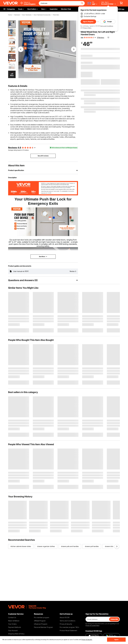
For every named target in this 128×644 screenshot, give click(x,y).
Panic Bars (56, 15)
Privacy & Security (66, 624)
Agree (116, 640)
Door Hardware (27, 15)
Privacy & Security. (87, 640)
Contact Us (12, 617)
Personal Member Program (43, 627)
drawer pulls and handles (70, 546)
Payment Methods (15, 627)
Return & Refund (14, 621)
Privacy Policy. (87, 28)
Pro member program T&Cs (69, 627)
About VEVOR (65, 617)
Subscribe (114, 619)
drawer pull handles (92, 546)
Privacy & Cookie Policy (92, 625)
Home (10, 15)
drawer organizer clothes (46, 546)
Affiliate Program (40, 621)
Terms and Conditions (107, 26)
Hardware (17, 15)
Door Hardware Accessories (42, 15)
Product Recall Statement (68, 630)
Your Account (13, 630)
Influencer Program (41, 624)
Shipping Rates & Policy (16, 634)
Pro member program (42, 617)
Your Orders (12, 624)
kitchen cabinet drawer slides (21, 546)
